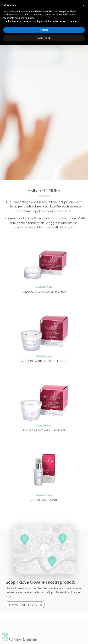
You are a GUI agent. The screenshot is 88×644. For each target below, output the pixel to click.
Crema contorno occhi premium (44, 292)
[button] (84, 5)
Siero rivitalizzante (44, 500)
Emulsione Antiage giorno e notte (44, 361)
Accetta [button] (44, 30)
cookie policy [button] (27, 18)
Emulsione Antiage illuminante (44, 430)
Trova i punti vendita (25, 605)
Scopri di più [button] (44, 38)
